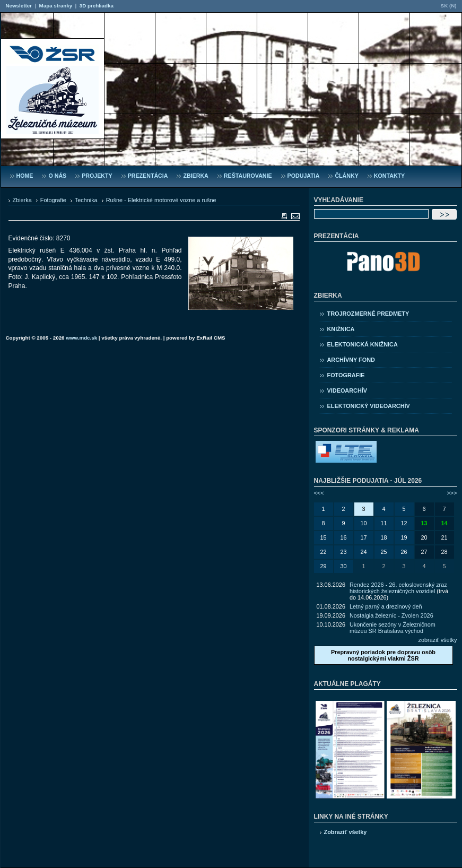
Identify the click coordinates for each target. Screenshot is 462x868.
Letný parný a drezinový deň (386, 606)
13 (424, 523)
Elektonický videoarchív (369, 406)
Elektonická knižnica (363, 344)
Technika (86, 200)
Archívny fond (351, 360)
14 (444, 523)
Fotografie (53, 200)
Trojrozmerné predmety (368, 314)
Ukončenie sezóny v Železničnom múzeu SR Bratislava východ (393, 628)
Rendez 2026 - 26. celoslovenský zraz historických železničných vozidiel (398, 588)
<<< (319, 493)
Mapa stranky (56, 6)
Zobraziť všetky (346, 832)
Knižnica (341, 329)
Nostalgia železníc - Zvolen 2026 (391, 615)
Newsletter (19, 6)
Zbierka (22, 200)
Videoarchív (347, 390)
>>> (452, 493)
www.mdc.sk (81, 338)
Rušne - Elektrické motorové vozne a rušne (161, 200)
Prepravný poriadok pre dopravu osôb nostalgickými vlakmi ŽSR (383, 655)
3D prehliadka (97, 6)
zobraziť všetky (438, 640)
